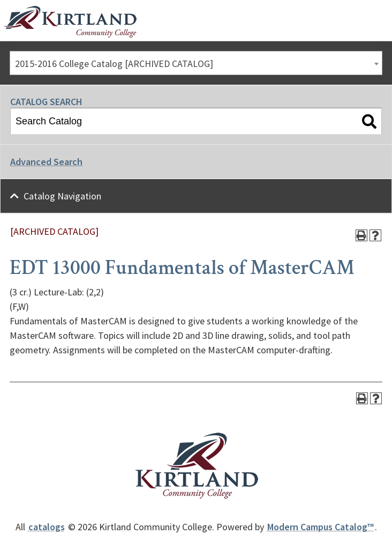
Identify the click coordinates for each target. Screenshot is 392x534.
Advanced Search (46, 162)
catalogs (47, 527)
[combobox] (196, 63)
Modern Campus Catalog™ (321, 527)
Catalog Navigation (62, 196)
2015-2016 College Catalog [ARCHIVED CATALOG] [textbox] (114, 64)
